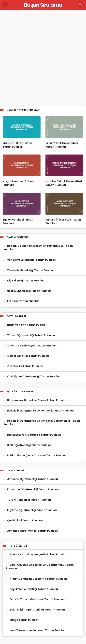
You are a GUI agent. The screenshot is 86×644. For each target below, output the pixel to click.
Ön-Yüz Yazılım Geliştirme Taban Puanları (37, 599)
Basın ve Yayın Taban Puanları (27, 325)
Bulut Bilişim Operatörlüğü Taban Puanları (37, 610)
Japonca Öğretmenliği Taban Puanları (33, 479)
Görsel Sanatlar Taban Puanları (28, 356)
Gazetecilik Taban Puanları (25, 366)
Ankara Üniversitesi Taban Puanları (63, 221)
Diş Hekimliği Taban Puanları (26, 281)
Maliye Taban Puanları (24, 620)
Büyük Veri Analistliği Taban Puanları (34, 589)
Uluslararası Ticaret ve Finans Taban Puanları (37, 400)
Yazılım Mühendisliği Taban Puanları (31, 270)
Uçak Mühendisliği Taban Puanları (29, 291)
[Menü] (5, 5)
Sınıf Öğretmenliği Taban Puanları (29, 445)
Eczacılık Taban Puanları (23, 301)
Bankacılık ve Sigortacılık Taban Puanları (34, 435)
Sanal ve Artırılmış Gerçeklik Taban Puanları (38, 555)
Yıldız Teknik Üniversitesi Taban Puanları (62, 145)
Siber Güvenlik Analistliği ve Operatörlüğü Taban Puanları (40, 567)
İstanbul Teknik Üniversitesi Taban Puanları (64, 183)
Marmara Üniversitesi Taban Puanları (17, 145)
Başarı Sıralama (43, 5)
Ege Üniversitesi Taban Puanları (18, 221)
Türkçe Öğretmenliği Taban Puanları (31, 335)
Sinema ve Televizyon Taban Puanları (32, 346)
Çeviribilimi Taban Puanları (25, 520)
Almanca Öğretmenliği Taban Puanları (33, 531)
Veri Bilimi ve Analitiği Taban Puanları (32, 260)
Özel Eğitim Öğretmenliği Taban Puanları (34, 377)
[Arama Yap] (81, 5)
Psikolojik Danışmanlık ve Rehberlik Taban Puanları (40, 411)
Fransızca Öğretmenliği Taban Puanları (33, 490)
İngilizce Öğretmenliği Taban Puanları (32, 510)
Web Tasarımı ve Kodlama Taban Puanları (38, 630)
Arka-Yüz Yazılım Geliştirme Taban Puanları (38, 579)
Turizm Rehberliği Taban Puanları (29, 500)
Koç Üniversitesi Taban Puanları (18, 183)
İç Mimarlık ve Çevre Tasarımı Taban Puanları (37, 455)
